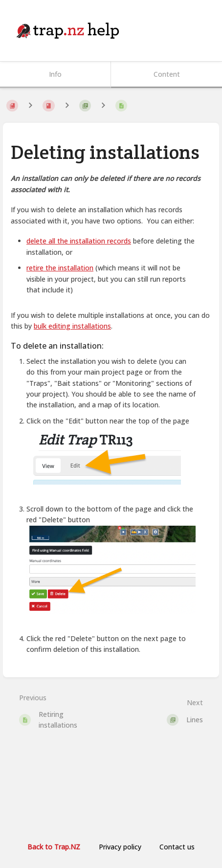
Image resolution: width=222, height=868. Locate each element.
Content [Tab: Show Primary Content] (167, 74)
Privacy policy (120, 847)
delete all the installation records (79, 241)
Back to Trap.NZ (54, 847)
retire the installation (60, 268)
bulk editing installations (72, 326)
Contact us (177, 847)
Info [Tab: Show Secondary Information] (55, 74)
